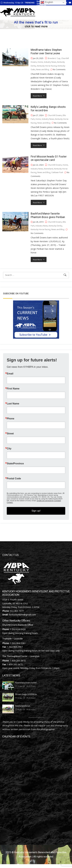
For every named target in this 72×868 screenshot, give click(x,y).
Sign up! (36, 511)
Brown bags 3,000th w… (27, 694)
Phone (11, 419)
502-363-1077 (17, 611)
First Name (13, 389)
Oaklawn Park (57, 172)
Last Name (13, 404)
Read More (37, 96)
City (9, 449)
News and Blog (43, 69)
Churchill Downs (55, 115)
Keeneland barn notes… (27, 683)
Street (10, 434)
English (47, 2)
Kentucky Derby (55, 226)
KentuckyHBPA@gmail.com (22, 615)
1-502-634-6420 (18, 629)
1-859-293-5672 (18, 661)
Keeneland (49, 169)
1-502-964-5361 (18, 643)
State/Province (15, 464)
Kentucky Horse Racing (47, 66)
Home (40, 62)
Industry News (50, 62)
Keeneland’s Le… (23, 706)
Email (10, 374)
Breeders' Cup (54, 58)
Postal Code (14, 479)
